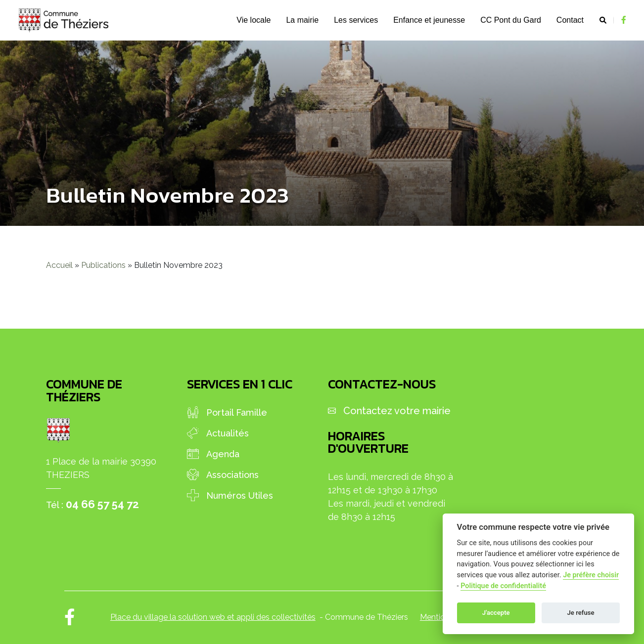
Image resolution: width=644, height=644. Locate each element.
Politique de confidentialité (503, 586)
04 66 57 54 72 (102, 504)
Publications (103, 265)
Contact (570, 20)
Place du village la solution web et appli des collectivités (213, 617)
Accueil (59, 265)
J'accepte (496, 613)
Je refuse (581, 613)
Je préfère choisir (591, 575)
